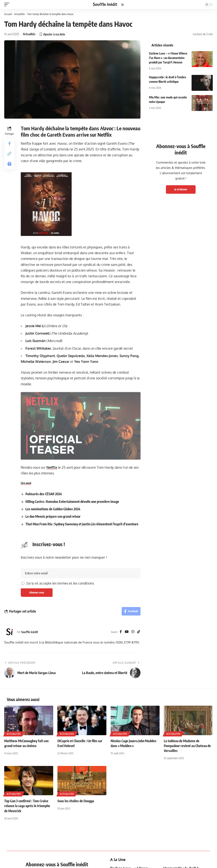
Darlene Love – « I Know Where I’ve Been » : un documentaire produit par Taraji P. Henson (168, 58)
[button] (8, 4)
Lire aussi (26, 572)
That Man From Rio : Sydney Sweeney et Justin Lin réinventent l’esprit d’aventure (82, 613)
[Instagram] (133, 721)
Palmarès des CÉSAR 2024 (44, 583)
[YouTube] (127, 721)
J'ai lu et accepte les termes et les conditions (60, 672)
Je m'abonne (181, 189)
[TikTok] (139, 721)
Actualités (19, 14)
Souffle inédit (30, 721)
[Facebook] (121, 721)
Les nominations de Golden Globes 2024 (53, 598)
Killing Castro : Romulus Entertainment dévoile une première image (72, 590)
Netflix (52, 556)
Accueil (8, 14)
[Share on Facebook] (9, 143)
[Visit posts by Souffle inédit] (10, 721)
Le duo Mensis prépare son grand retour (53, 605)
